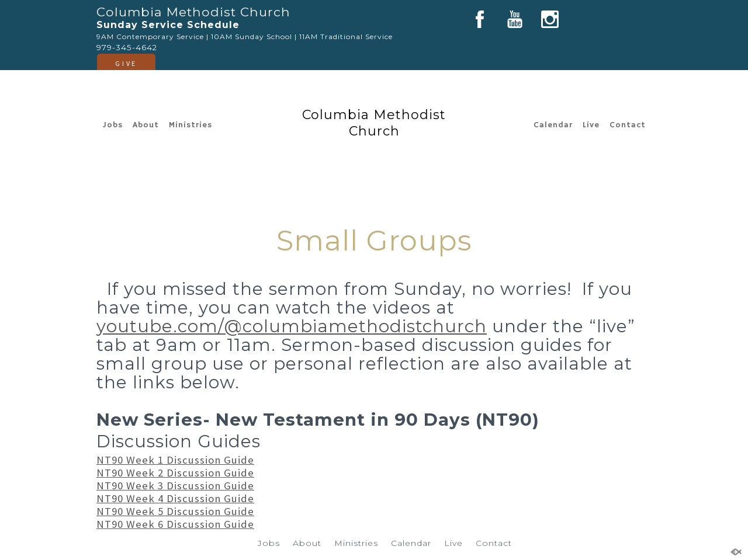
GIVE (126, 63)
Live (591, 125)
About (146, 125)
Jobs (112, 125)
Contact (628, 125)
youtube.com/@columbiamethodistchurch (292, 326)
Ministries (191, 125)
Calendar (553, 125)
